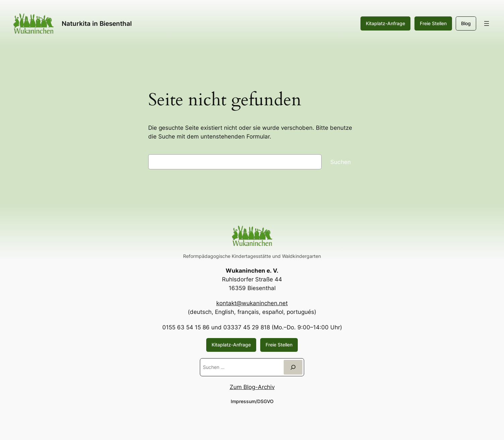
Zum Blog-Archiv (252, 387)
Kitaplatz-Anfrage (385, 23)
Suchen (341, 162)
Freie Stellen (433, 23)
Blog (466, 23)
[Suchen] (293, 367)
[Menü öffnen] (487, 23)
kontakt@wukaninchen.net (252, 303)
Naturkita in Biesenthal (97, 23)
